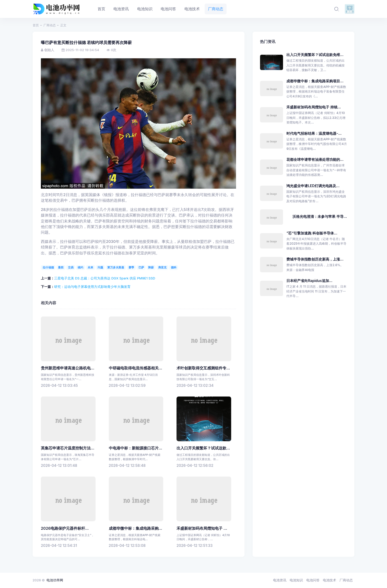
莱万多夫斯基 (116, 267)
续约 (80, 267)
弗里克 (162, 267)
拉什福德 (48, 267)
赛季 (131, 267)
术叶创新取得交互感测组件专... (203, 368)
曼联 (61, 267)
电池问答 (313, 580)
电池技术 (330, 580)
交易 (71, 267)
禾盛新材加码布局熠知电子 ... (202, 528)
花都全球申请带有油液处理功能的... (315, 159)
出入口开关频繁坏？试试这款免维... (315, 55)
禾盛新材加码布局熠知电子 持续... (314, 107)
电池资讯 (280, 580)
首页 (36, 25)
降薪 (151, 267)
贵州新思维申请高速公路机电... (68, 368)
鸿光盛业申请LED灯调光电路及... (313, 186)
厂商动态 (50, 25)
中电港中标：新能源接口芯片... (136, 448)
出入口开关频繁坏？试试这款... (203, 448)
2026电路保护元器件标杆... (65, 528)
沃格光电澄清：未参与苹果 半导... (320, 216)
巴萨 (141, 267)
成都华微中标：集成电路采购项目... (315, 81)
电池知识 (296, 580)
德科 (174, 267)
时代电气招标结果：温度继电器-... (314, 133)
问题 (100, 267)
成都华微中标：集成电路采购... (136, 528)
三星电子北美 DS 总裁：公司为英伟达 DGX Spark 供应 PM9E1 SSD (105, 278)
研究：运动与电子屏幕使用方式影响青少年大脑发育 (92, 287)
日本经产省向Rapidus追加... (309, 281)
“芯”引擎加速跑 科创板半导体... (312, 233)
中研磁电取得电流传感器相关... (136, 368)
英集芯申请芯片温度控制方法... (68, 448)
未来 (90, 267)
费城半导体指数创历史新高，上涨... (315, 259)
